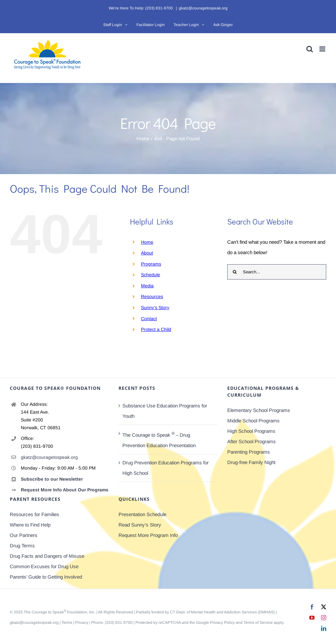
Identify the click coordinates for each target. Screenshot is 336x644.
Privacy (82, 623)
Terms (67, 623)
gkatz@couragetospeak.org (203, 8)
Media (147, 286)
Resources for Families (35, 514)
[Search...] (277, 272)
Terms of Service (258, 623)
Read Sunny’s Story (140, 525)
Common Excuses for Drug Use (44, 566)
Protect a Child (156, 329)
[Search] (235, 272)
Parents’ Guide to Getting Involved (46, 577)
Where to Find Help (30, 525)
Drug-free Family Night (251, 462)
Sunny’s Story (155, 308)
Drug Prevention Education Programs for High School (166, 468)
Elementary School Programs (259, 410)
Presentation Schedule (142, 514)
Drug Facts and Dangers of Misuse (47, 556)
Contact (149, 319)
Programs (151, 264)
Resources (152, 296)
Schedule (151, 275)
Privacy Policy (222, 623)
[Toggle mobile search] (310, 49)
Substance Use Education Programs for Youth (165, 411)
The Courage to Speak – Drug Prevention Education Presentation (159, 440)
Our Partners (24, 535)
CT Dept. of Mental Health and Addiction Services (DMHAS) (222, 612)
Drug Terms (22, 546)
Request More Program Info (148, 535)
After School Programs (252, 441)
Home (147, 242)
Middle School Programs (253, 421)
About (147, 253)
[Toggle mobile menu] (323, 49)
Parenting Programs (249, 452)
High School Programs (251, 431)
